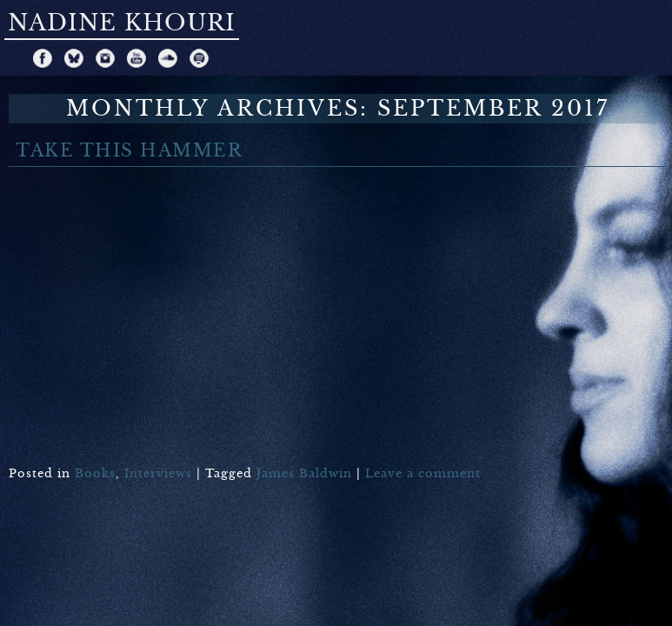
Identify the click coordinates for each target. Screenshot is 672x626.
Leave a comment (423, 473)
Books (95, 473)
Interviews (158, 473)
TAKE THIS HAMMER (129, 151)
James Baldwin (304, 473)
